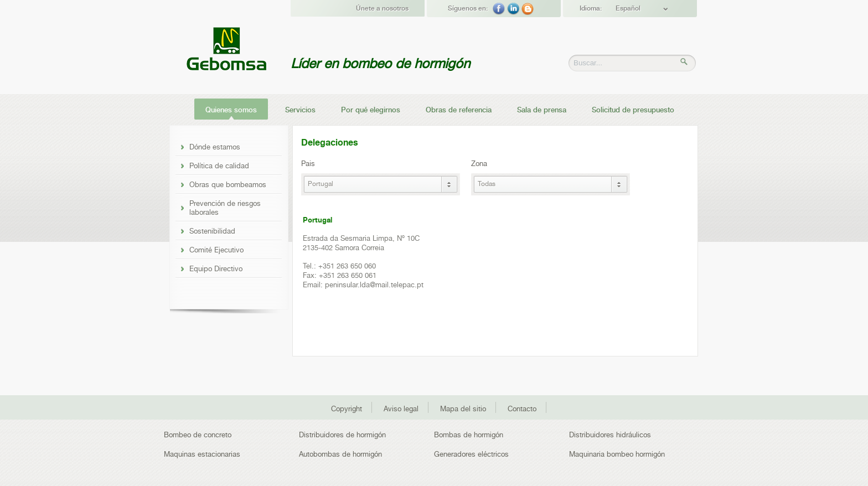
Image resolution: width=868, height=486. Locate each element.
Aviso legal (401, 409)
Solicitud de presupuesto (633, 110)
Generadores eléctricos (471, 454)
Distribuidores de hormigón (342, 435)
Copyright (347, 409)
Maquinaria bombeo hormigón (617, 454)
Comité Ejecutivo (216, 250)
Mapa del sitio (463, 409)
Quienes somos (231, 110)
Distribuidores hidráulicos (610, 435)
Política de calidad (219, 166)
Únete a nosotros (382, 8)
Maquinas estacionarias (202, 454)
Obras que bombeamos (228, 184)
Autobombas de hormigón (340, 454)
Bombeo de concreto (198, 435)
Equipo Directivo (216, 268)
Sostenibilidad (212, 231)
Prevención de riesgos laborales (225, 208)
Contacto (522, 409)
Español (628, 8)
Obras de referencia (459, 110)
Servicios (300, 110)
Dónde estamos (215, 147)
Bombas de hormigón (469, 435)
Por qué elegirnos (371, 110)
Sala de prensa (542, 110)
